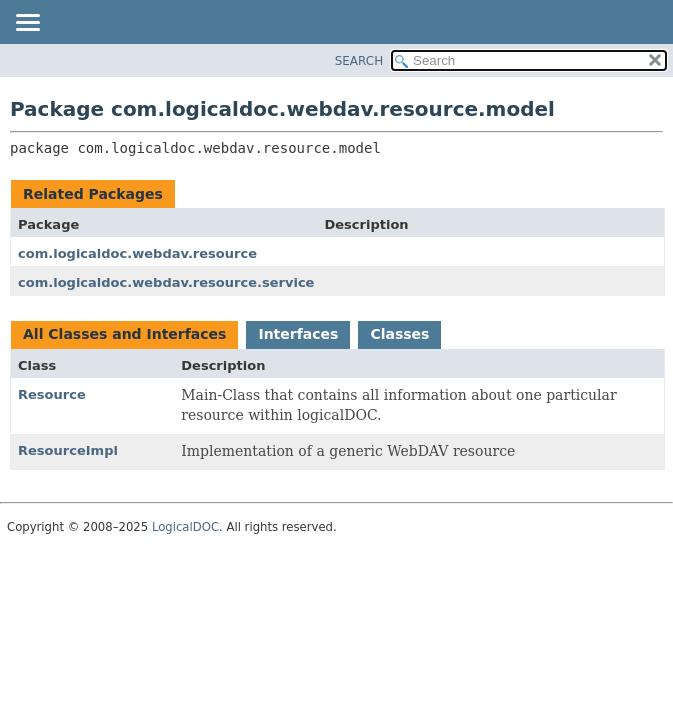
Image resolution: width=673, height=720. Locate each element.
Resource (52, 394)
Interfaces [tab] (298, 334)
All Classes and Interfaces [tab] (124, 334)
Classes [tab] (399, 334)
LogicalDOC (185, 527)
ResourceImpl (68, 450)
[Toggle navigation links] (27, 24)
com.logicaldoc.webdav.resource (137, 253)
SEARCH (359, 61)
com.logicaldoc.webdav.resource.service (166, 282)
